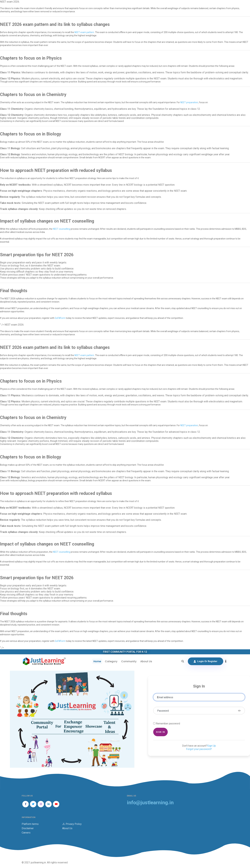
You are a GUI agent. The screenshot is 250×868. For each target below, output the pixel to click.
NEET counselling (62, 229)
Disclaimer (28, 828)
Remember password (168, 724)
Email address (165, 697)
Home (97, 661)
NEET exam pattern (84, 32)
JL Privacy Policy (72, 824)
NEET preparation (189, 102)
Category (111, 661)
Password (163, 711)
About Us (146, 661)
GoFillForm (60, 318)
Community (128, 661)
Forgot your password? (199, 749)
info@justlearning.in (150, 803)
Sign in (160, 732)
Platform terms (30, 824)
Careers (26, 833)
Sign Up (212, 746)
